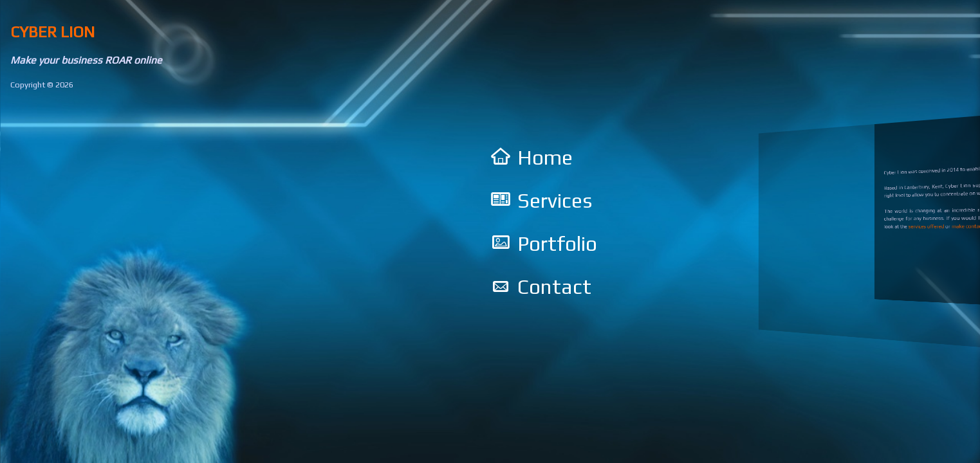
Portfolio (557, 243)
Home (545, 157)
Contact (554, 286)
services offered (926, 226)
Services (555, 200)
